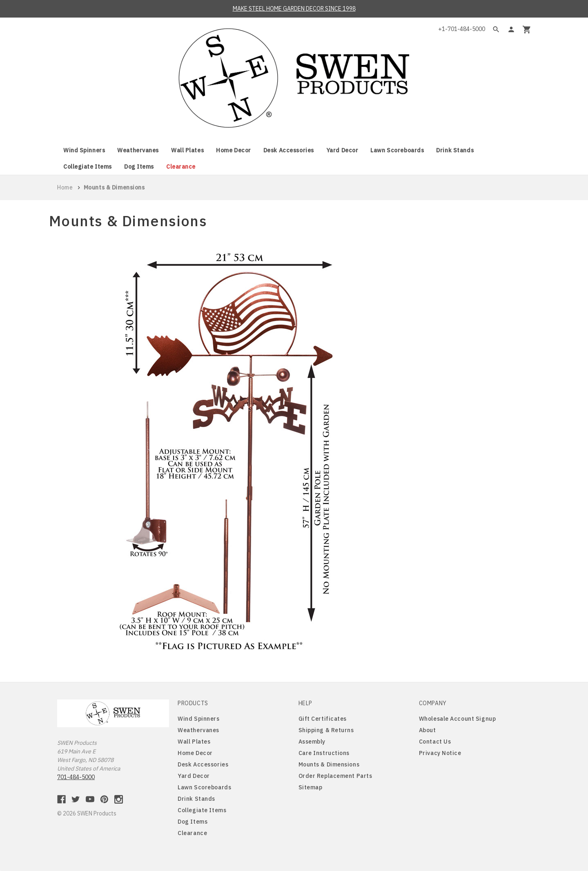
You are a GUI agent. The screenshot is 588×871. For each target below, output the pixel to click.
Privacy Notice (440, 753)
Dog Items (139, 167)
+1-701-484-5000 (462, 29)
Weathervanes (138, 150)
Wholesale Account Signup (457, 719)
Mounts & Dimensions (329, 764)
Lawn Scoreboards (397, 150)
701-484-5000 (76, 777)
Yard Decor (342, 150)
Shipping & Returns (326, 730)
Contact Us (435, 742)
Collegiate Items (88, 167)
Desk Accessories (289, 150)
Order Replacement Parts (335, 776)
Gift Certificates (323, 719)
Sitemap (311, 787)
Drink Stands (455, 150)
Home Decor (234, 150)
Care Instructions (324, 753)
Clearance (181, 167)
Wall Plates (187, 150)
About (428, 730)
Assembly (312, 742)
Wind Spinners (84, 150)
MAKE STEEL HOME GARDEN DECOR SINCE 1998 (294, 9)
